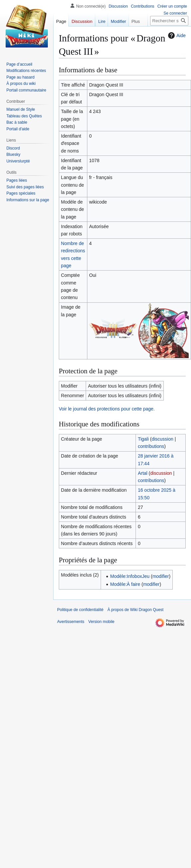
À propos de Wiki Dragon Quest (135, 610)
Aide (176, 35)
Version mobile (101, 622)
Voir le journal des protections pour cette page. (107, 409)
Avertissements (71, 622)
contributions (151, 446)
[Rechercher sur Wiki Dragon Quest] (169, 21)
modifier (161, 576)
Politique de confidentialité (80, 610)
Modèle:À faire (125, 584)
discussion (162, 439)
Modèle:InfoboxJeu (130, 576)
